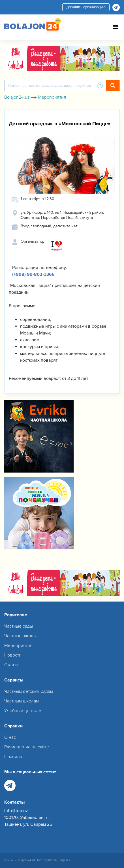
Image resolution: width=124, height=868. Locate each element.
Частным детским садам (29, 691)
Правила (13, 757)
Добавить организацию (86, 7)
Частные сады (19, 626)
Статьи (11, 665)
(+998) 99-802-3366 (33, 274)
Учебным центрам (23, 711)
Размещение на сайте (27, 747)
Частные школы (20, 636)
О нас (10, 737)
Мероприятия (18, 645)
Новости (13, 655)
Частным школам (22, 701)
